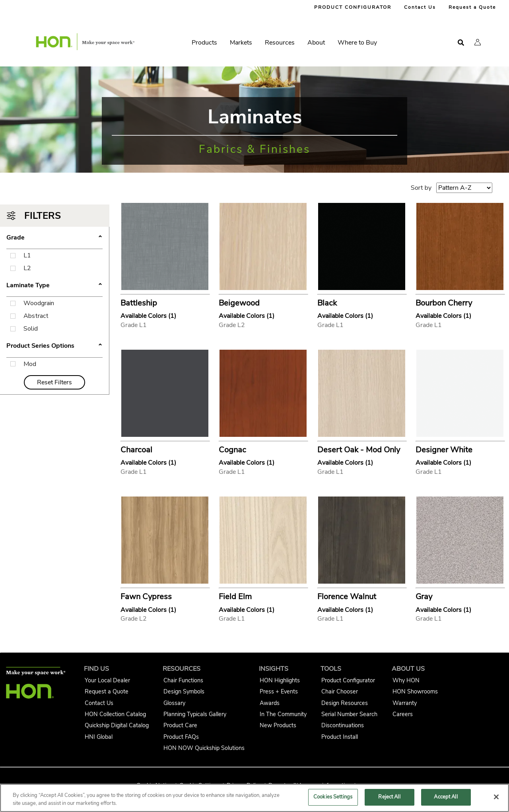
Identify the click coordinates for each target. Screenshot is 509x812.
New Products (278, 725)
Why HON (406, 680)
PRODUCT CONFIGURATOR (353, 7)
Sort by (421, 188)
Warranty (405, 703)
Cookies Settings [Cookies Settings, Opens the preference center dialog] (333, 797)
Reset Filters (54, 382)
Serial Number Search (349, 714)
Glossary (174, 703)
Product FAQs (181, 737)
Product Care (180, 725)
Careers (403, 714)
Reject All (389, 797)
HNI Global (99, 737)
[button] (478, 42)
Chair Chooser (340, 691)
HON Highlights (280, 680)
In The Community (283, 714)
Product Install (340, 737)
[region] (254, 798)
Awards (270, 703)
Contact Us (420, 7)
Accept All (446, 797)
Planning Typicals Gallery (195, 714)
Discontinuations (343, 725)
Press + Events (279, 691)
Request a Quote (472, 7)
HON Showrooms (415, 691)
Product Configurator (348, 680)
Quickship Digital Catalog (117, 725)
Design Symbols (184, 691)
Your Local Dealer (107, 680)
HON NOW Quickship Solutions (204, 748)
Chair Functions (183, 680)
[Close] (496, 797)
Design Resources (345, 703)
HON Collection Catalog (115, 714)
